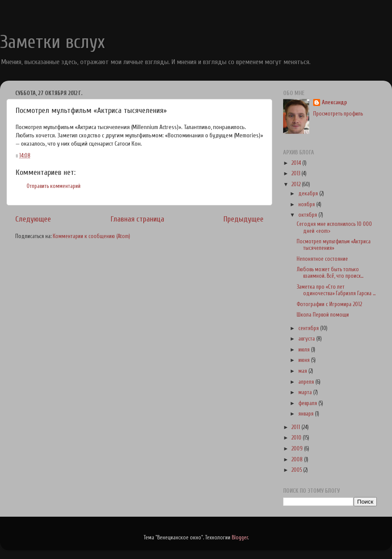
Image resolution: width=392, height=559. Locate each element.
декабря (309, 194)
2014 (297, 163)
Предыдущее (243, 219)
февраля (308, 403)
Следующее (33, 219)
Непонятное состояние (322, 259)
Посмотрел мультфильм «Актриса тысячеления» (334, 245)
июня (305, 360)
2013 (296, 174)
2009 (298, 449)
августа (307, 339)
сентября (309, 328)
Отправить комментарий (54, 186)
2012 (297, 184)
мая (303, 371)
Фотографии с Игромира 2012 (329, 304)
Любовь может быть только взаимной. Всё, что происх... (330, 273)
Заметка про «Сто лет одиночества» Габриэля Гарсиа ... (336, 290)
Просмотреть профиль (338, 114)
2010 (297, 438)
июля (305, 350)
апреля (307, 382)
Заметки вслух (52, 42)
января (307, 414)
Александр (335, 102)
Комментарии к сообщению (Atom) (91, 236)
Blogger (240, 538)
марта (306, 392)
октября (308, 215)
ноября (307, 205)
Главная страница (137, 219)
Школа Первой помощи (323, 315)
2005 (297, 470)
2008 (298, 460)
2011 (296, 427)
